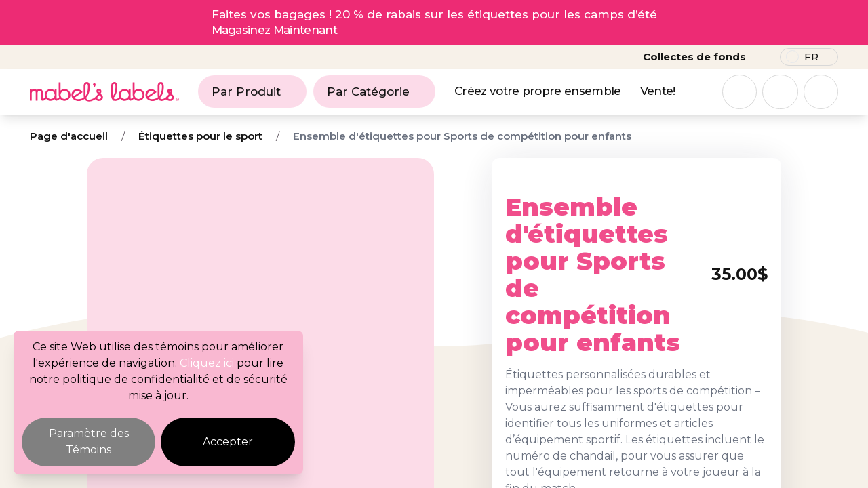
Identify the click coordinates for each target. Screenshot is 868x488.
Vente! (658, 91)
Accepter (228, 442)
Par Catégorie (374, 91)
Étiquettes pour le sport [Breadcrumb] (200, 136)
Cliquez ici (207, 363)
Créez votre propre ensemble (538, 91)
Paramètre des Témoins (89, 442)
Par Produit (252, 91)
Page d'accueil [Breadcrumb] (69, 136)
